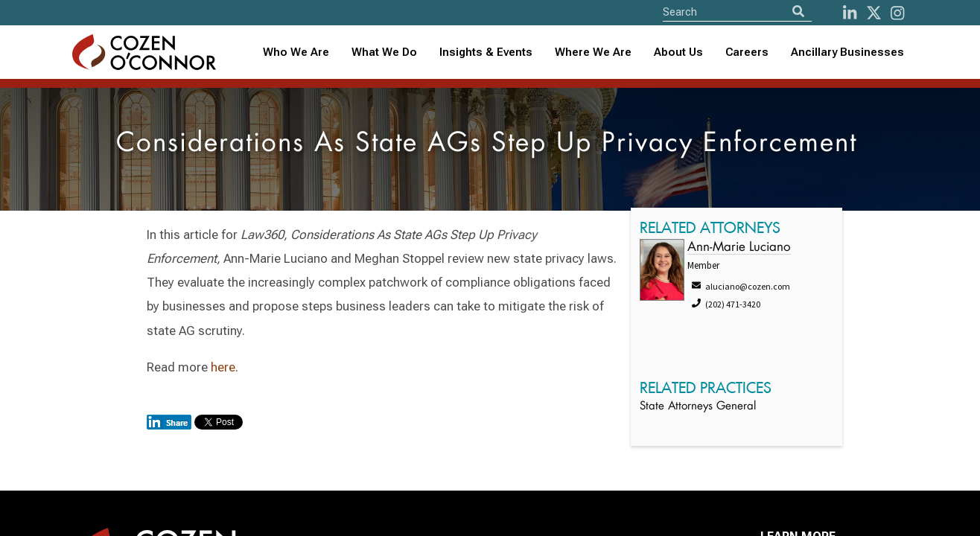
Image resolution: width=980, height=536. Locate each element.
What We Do (384, 52)
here (223, 367)
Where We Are (593, 52)
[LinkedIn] (850, 13)
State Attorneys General (698, 407)
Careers (747, 52)
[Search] (798, 12)
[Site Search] (737, 12)
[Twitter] (874, 13)
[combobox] (486, 52)
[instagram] (897, 13)
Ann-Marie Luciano (739, 248)
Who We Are (296, 52)
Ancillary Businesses (847, 52)
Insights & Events (486, 52)
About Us (678, 52)
